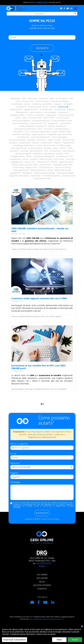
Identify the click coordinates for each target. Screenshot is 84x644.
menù (70, 148)
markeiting (37, 154)
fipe (46, 151)
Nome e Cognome (19, 444)
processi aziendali (17, 140)
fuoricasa (24, 151)
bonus (45, 107)
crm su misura (62, 118)
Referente (15, 463)
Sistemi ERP (49, 118)
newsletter (39, 115)
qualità (51, 126)
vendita (30, 115)
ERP (71, 99)
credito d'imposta (26, 126)
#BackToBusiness (63, 170)
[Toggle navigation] (75, 8)
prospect (14, 143)
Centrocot (48, 129)
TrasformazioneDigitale (44, 173)
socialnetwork (35, 123)
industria (58, 104)
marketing (36, 104)
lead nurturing (46, 159)
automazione (36, 112)
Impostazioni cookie (41, 432)
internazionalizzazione (40, 132)
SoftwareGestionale (41, 121)
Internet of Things (63, 167)
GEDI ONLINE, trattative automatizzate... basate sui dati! (40, 230)
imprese (36, 143)
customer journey (66, 115)
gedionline (47, 104)
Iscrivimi (42, 48)
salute (55, 148)
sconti (39, 145)
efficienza (32, 99)
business (34, 159)
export (55, 132)
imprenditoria (68, 151)
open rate (70, 159)
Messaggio (15, 482)
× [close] (82, 628)
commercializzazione (41, 137)
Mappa (42, 566)
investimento (23, 137)
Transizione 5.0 (43, 162)
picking (60, 154)
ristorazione (63, 112)
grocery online (31, 165)
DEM (25, 118)
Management (22, 112)
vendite (53, 107)
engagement (17, 162)
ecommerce (62, 99)
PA (45, 123)
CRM (24, 99)
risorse (25, 159)
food (67, 154)
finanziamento (46, 110)
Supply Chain (31, 167)
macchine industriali (21, 134)
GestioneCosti (69, 176)
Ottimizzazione (46, 167)
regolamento (69, 143)
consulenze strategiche (44, 156)
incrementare (68, 140)
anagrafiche (53, 123)
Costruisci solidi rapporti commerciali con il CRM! (39, 298)
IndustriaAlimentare (42, 179)
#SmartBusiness (38, 170)
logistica (71, 110)
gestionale (15, 99)
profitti (55, 162)
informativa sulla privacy (41, 503)
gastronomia (49, 145)
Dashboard (35, 176)
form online (59, 159)
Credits (35, 619)
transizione (61, 126)
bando (27, 104)
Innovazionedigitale (21, 121)
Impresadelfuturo (21, 170)
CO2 (27, 132)
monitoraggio (50, 112)
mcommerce (28, 101)
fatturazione (49, 154)
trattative (62, 107)
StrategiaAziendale (65, 173)
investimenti (47, 143)
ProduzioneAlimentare (62, 121)
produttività (60, 110)
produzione (21, 107)
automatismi (62, 156)
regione (57, 143)
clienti (52, 99)
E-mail (13, 454)
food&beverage (64, 145)
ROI (71, 156)
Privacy (44, 519)
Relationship (65, 132)
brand (29, 156)
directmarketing (20, 123)
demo (18, 118)
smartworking (34, 107)
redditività (52, 134)
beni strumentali (19, 148)
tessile (58, 140)
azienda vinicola (65, 134)
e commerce (46, 165)
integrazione (15, 159)
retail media (19, 167)
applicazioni (30, 145)
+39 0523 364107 (54, 2)
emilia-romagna (35, 148)
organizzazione (39, 134)
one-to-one (30, 162)
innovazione (55, 151)
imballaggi (18, 145)
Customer (43, 99)
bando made (18, 165)
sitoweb (47, 148)
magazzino (51, 115)
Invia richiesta (42, 513)
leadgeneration (18, 156)
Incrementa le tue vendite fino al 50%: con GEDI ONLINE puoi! (38, 367)
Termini (50, 519)
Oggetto (14, 473)
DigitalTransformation (19, 176)
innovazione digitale (60, 101)
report (50, 140)
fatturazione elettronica (25, 129)
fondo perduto (42, 101)
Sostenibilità (17, 104)
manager (31, 140)
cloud (18, 101)
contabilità (68, 104)
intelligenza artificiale (63, 165)
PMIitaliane (27, 173)
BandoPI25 (15, 173)
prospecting (25, 143)
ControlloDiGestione (51, 176)
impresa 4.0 (41, 126)
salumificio (18, 132)
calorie (63, 148)
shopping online (17, 115)
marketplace (66, 123)
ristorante (14, 151)
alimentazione (36, 151)
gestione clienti (66, 162)
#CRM (50, 170)
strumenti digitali (23, 154)
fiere (40, 129)
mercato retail (35, 118)
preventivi (41, 140)
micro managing (59, 137)
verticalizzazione (62, 129)
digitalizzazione (31, 110)
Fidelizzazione (16, 110)
